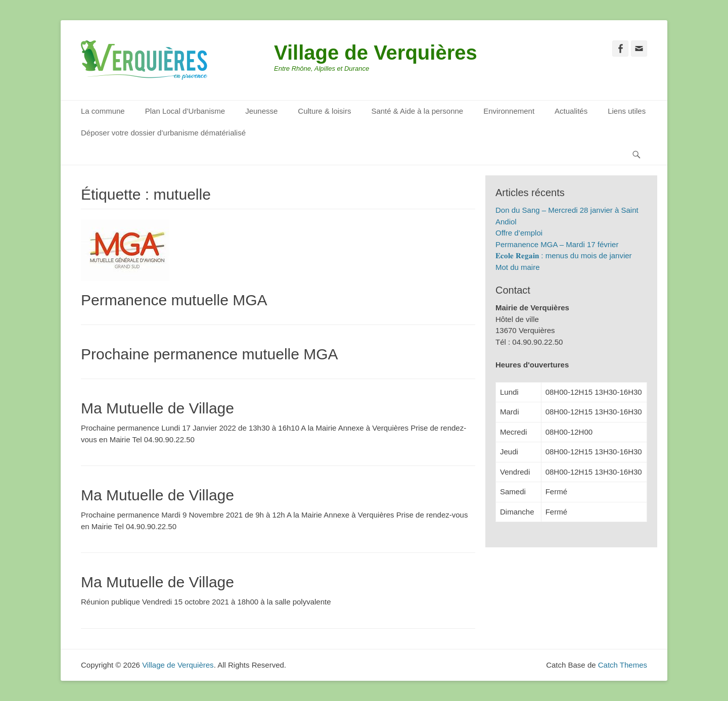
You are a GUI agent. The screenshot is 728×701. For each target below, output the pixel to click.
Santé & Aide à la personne (417, 111)
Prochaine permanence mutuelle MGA (210, 354)
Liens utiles (627, 111)
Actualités (571, 111)
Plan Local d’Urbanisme (185, 111)
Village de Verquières (376, 53)
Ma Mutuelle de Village (157, 408)
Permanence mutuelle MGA (174, 300)
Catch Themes (623, 665)
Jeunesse (261, 111)
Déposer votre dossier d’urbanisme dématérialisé (163, 133)
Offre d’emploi (519, 233)
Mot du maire (518, 267)
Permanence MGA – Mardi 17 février (557, 244)
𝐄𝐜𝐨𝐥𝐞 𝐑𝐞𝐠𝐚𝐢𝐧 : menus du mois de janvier (564, 255)
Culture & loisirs (324, 111)
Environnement (509, 111)
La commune (103, 111)
